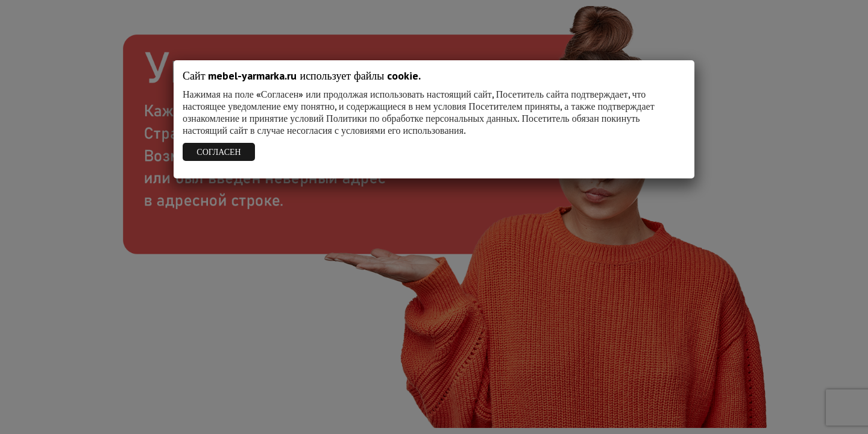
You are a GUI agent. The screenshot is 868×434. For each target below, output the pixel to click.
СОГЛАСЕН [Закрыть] (219, 152)
